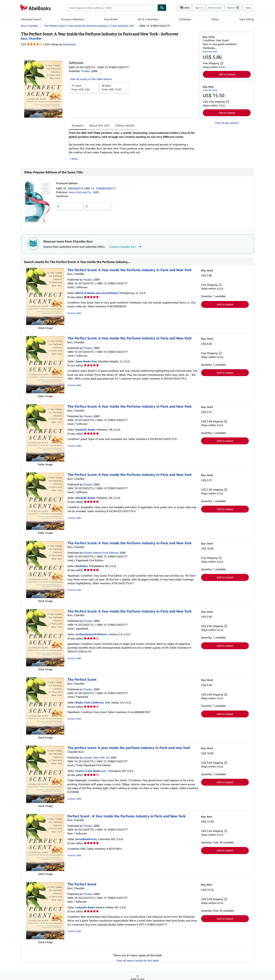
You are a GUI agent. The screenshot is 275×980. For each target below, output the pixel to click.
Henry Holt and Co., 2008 (84, 192)
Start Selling (247, 19)
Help (248, 8)
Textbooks (185, 19)
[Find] (162, 8)
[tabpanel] (133, 146)
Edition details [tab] (125, 125)
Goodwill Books (85, 430)
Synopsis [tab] (78, 125)
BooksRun (82, 566)
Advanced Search (31, 19)
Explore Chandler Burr (126, 247)
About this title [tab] (99, 125)
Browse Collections (73, 19)
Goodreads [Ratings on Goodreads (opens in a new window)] (69, 44)
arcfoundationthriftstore (91, 634)
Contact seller (74, 313)
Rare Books (111, 19)
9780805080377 (106, 188)
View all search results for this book (137, 960)
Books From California (90, 702)
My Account (215, 8)
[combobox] (112, 8)
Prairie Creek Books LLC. (91, 771)
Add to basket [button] (227, 74)
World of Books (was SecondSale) (97, 293)
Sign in (199, 8)
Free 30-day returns (227, 123)
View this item (210, 52)
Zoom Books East (86, 361)
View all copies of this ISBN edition (91, 79)
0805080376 (76, 188)
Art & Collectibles (148, 19)
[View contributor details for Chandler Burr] (31, 38)
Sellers (215, 19)
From (84, 87)
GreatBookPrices (86, 839)
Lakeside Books (85, 907)
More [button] (75, 159)
